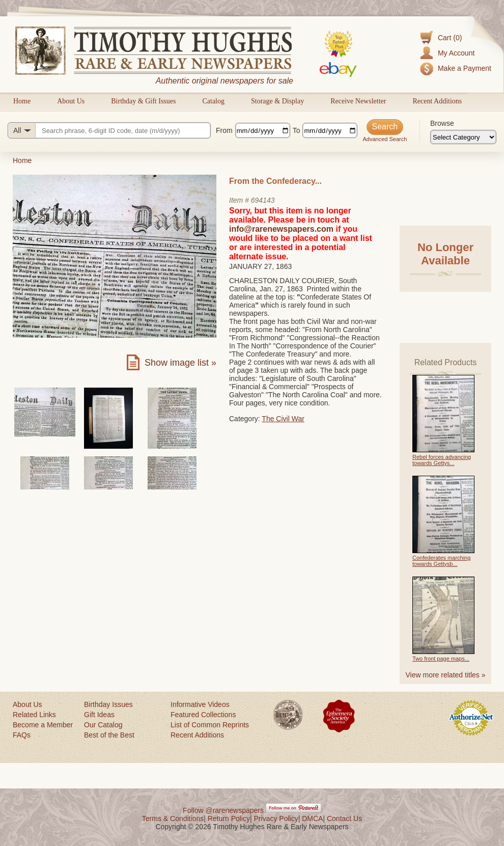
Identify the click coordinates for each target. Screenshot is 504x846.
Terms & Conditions (173, 818)
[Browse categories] (463, 137)
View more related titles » (446, 675)
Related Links (34, 715)
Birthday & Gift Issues (143, 101)
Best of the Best (109, 735)
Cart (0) (450, 38)
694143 (263, 200)
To (297, 130)
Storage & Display (277, 101)
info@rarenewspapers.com (281, 229)
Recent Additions (437, 101)
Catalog (213, 101)
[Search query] (109, 130)
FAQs (22, 735)
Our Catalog (103, 725)
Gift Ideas (99, 715)
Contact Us (344, 818)
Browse (442, 123)
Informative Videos (200, 704)
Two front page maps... (441, 659)
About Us (71, 101)
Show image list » (180, 363)
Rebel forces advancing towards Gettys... (442, 460)
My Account (456, 53)
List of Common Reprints (210, 725)
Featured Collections (203, 715)
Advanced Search (385, 139)
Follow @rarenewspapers (223, 810)
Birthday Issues (108, 704)
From (224, 130)
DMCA (312, 818)
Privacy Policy (276, 818)
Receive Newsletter (358, 101)
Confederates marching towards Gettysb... (441, 561)
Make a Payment (465, 68)
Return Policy (229, 818)
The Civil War (283, 419)
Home (22, 101)
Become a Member (43, 725)
